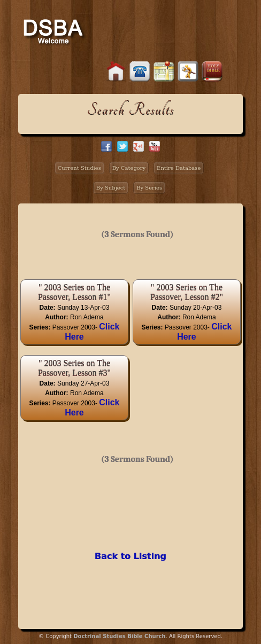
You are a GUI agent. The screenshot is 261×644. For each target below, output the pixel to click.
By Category (129, 168)
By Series (149, 188)
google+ (139, 146)
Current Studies (79, 168)
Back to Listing (130, 556)
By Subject (111, 188)
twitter (122, 146)
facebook (106, 146)
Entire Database (179, 168)
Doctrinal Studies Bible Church (119, 636)
